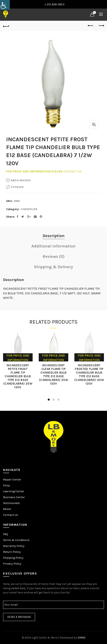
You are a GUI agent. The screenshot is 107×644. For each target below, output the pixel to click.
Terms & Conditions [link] (16, 540)
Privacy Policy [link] (12, 564)
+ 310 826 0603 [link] (55, 4)
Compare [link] (17, 187)
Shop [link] (7, 485)
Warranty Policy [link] (14, 546)
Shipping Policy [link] (13, 558)
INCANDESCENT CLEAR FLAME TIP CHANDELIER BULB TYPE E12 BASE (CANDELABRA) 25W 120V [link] (53, 374)
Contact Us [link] (11, 515)
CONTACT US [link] (72, 171)
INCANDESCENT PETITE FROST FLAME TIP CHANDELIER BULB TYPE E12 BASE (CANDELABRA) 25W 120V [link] (18, 376)
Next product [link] (101, 26)
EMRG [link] (82, 638)
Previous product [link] (91, 26)
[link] (5, 5)
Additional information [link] (53, 246)
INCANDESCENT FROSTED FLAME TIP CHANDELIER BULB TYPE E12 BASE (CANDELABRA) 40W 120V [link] (89, 374)
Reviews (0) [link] (54, 256)
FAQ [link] (6, 534)
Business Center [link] (14, 497)
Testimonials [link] (12, 503)
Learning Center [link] (14, 491)
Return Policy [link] (12, 552)
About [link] (7, 509)
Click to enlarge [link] (94, 125)
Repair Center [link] (12, 480)
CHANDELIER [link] (29, 209)
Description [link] (54, 236)
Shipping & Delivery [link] (53, 267)
